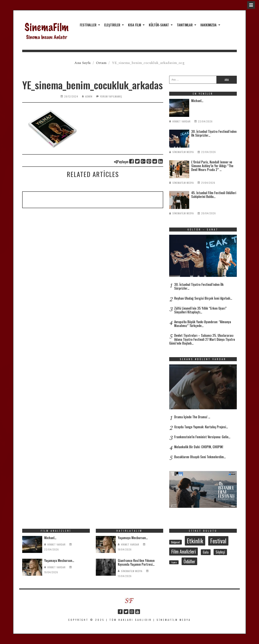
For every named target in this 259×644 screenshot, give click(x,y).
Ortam (101, 63)
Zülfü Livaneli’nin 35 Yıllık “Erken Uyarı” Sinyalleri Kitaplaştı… (200, 310)
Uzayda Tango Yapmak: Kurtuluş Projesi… (201, 427)
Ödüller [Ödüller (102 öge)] (189, 561)
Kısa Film (134, 25)
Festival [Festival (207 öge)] (218, 541)
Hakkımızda (208, 25)
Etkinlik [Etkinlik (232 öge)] (195, 541)
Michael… (197, 101)
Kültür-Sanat (159, 25)
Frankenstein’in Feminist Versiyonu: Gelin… (202, 437)
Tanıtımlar (185, 25)
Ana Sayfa (82, 63)
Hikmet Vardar (181, 121)
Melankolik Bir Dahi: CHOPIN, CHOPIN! (199, 447)
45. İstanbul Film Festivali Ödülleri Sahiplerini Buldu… (214, 195)
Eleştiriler (112, 25)
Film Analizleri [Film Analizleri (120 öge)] (183, 551)
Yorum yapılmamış (111, 96)
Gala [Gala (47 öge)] (206, 552)
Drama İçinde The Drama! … (192, 417)
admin (89, 96)
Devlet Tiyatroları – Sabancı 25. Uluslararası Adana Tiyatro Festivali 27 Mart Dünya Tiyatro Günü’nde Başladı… (202, 339)
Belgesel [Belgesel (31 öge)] (175, 542)
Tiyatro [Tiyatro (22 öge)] (174, 562)
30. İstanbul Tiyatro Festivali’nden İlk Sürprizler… (214, 133)
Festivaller (88, 25)
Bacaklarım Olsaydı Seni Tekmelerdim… (200, 457)
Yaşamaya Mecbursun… (59, 561)
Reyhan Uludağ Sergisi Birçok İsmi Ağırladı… (203, 298)
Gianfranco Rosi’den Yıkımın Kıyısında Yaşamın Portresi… (136, 562)
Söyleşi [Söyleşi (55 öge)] (220, 552)
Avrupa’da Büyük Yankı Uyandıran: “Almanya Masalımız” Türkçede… (203, 324)
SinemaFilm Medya (183, 152)
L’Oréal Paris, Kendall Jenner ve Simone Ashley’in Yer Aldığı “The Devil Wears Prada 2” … (212, 166)
